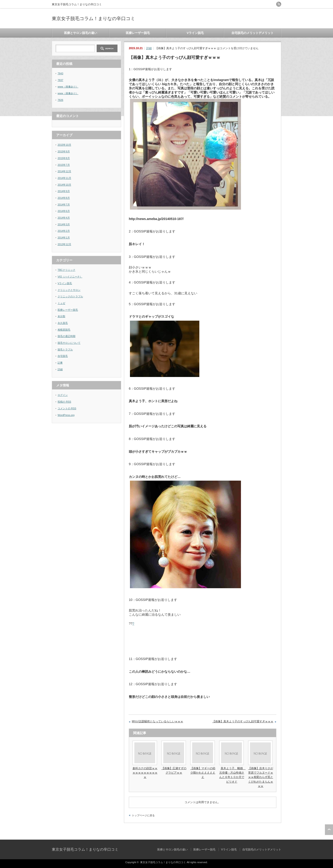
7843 (60, 73)
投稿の (64, 402)
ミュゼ (61, 303)
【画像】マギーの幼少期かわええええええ (203, 773)
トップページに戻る (143, 815)
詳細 (149, 48)
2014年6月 (64, 211)
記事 (60, 363)
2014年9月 (64, 191)
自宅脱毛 (63, 356)
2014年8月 (64, 198)
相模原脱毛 (64, 330)
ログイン (63, 395)
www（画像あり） (68, 87)
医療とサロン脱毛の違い (81, 33)
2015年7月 (64, 165)
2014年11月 (64, 178)
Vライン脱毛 (195, 33)
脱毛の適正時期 (66, 336)
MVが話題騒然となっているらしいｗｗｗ (157, 721)
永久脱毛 (63, 323)
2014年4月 (64, 218)
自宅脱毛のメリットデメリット (253, 33)
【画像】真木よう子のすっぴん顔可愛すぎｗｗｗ (243, 721)
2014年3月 (64, 224)
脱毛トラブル (65, 350)
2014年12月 (64, 171)
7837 (60, 80)
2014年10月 (64, 185)
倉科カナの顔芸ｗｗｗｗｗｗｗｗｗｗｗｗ (145, 773)
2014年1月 (64, 238)
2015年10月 (64, 145)
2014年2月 (64, 231)
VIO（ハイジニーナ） (70, 277)
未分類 (61, 316)
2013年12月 (64, 244)
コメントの (67, 408)
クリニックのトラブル (70, 296)
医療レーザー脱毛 (138, 33)
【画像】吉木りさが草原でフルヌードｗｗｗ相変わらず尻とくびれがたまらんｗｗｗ (261, 777)
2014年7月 (64, 205)
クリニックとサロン (69, 290)
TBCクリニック (66, 270)
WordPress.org (66, 415)
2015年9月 (64, 151)
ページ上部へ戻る (329, 830)
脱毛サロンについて (69, 343)
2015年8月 (64, 158)
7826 (60, 100)
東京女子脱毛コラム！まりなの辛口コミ (93, 18)
